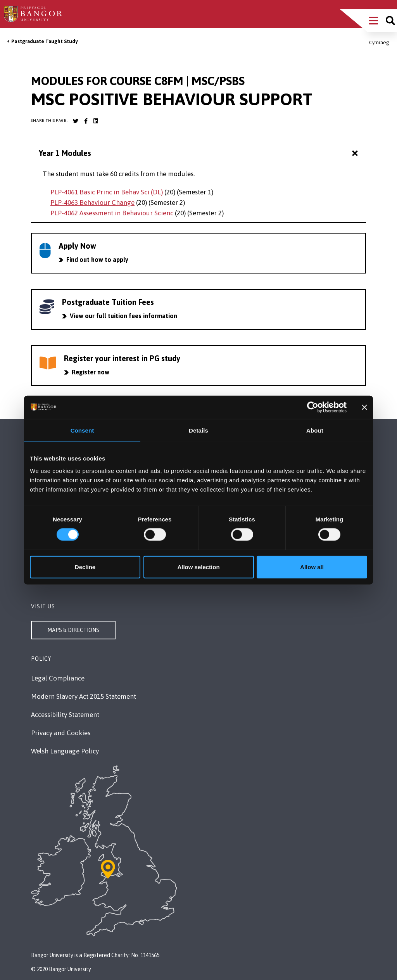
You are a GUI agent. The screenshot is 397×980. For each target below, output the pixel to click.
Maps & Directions (73, 630)
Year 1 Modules (199, 153)
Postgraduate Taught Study (44, 41)
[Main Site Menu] (374, 21)
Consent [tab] (82, 430)
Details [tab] (198, 430)
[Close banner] (364, 407)
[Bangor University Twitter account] (76, 121)
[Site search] (390, 21)
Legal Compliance (58, 678)
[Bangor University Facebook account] (86, 121)
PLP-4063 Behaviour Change (92, 203)
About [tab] (315, 430)
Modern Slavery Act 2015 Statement (84, 696)
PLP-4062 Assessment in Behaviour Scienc (112, 213)
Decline (85, 567)
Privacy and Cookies (61, 733)
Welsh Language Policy (65, 751)
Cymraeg (379, 42)
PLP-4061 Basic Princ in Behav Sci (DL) (107, 192)
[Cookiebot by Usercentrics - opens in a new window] (313, 407)
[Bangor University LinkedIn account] (96, 121)
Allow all (312, 567)
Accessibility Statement (65, 715)
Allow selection (198, 567)
